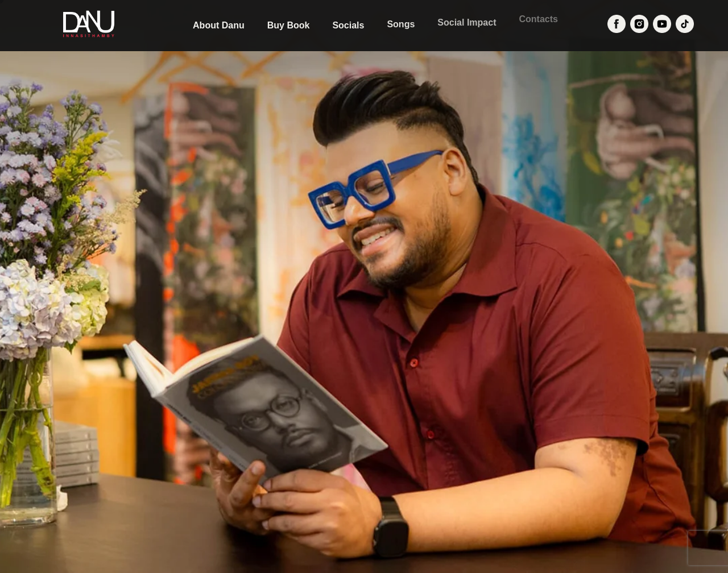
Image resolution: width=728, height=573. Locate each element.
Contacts (538, 17)
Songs (401, 24)
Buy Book (289, 25)
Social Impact (467, 21)
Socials (348, 25)
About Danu (219, 25)
